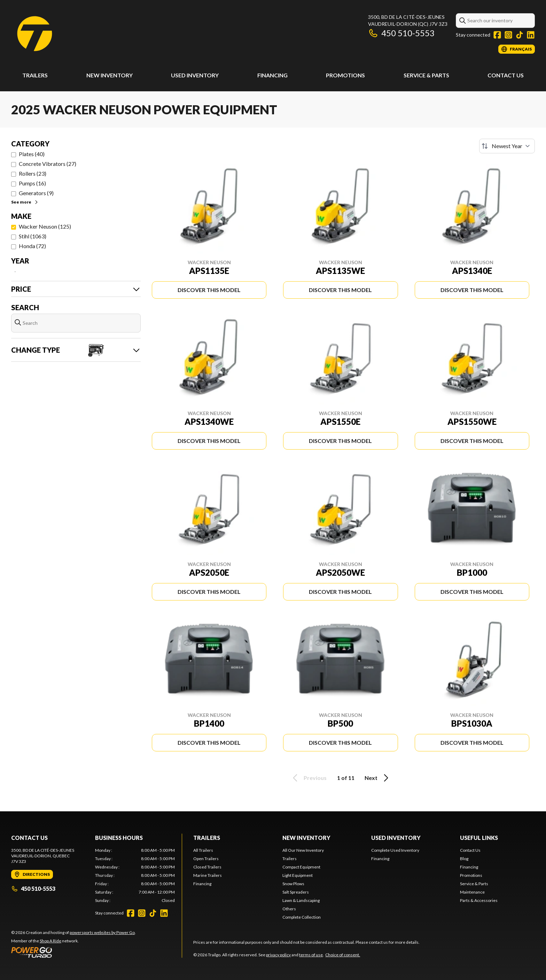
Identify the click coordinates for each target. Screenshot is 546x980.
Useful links (479, 838)
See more (25, 202)
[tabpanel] (135, 875)
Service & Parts (426, 75)
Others (289, 909)
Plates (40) (32, 154)
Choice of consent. (343, 955)
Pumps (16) (32, 183)
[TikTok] (520, 35)
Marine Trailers (208, 875)
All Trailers (203, 850)
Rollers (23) (33, 173)
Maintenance (472, 892)
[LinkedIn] (531, 35)
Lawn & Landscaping (301, 900)
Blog (464, 859)
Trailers (35, 75)
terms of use (311, 955)
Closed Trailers (207, 867)
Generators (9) (36, 193)
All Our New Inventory (303, 850)
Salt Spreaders (296, 892)
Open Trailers (206, 859)
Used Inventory (195, 75)
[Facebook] (497, 35)
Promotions (345, 75)
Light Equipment (298, 875)
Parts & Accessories (479, 900)
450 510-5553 (401, 33)
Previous (309, 778)
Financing (272, 75)
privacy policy (278, 955)
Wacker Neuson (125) (45, 226)
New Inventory (110, 75)
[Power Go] (73, 952)
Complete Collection (302, 917)
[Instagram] (508, 35)
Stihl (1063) (33, 236)
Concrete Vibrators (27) (48, 164)
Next (378, 778)
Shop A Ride (50, 941)
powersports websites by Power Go (102, 932)
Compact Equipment (301, 867)
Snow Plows (293, 884)
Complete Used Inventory (395, 850)
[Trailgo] (35, 34)
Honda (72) (32, 246)
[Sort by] (507, 146)
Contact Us (506, 75)
